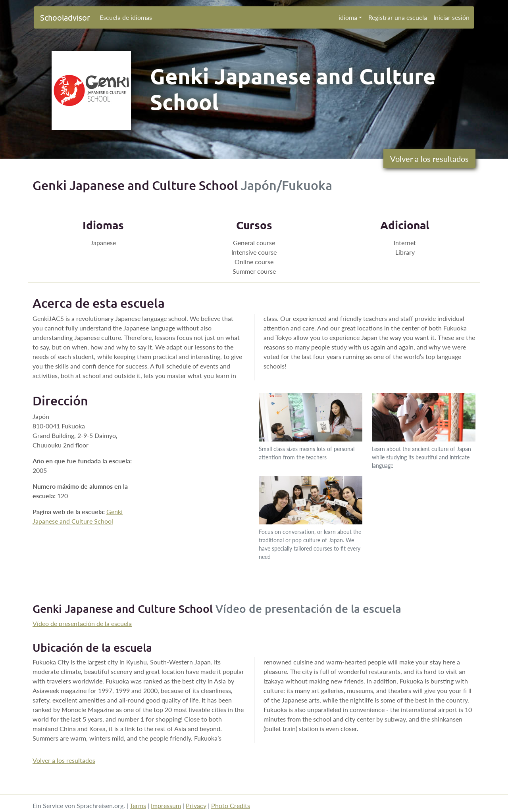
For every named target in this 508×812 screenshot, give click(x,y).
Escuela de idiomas (126, 17)
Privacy (196, 805)
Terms (138, 805)
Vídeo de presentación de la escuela (82, 623)
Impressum (166, 805)
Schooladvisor (65, 17)
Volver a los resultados (429, 159)
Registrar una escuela (398, 17)
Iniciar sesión (451, 17)
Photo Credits (231, 805)
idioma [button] (348, 17)
